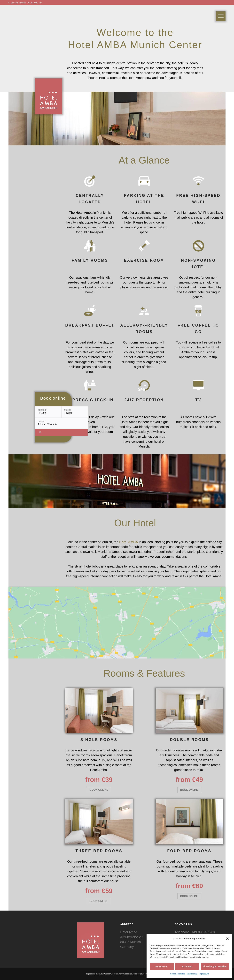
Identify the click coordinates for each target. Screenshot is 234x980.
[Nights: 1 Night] (75, 412)
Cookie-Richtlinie (178, 974)
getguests (144, 974)
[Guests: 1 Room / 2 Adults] (61, 423)
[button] (227, 939)
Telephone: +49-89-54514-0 (195, 932)
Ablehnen (187, 966)
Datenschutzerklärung (112, 974)
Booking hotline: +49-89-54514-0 (25, 3)
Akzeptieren (162, 966)
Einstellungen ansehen (215, 966)
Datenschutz (192, 974)
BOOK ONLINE (99, 790)
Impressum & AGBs (94, 974)
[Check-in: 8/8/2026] (48, 412)
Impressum (204, 974)
